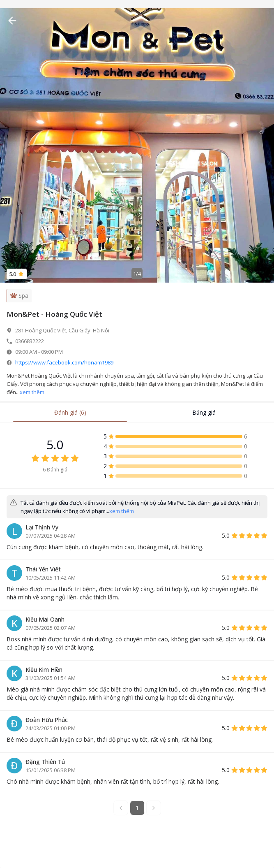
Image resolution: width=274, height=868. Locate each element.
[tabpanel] (137, 632)
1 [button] (137, 808)
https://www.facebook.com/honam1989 (64, 362)
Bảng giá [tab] (204, 412)
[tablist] (137, 413)
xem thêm (32, 392)
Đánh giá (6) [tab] (70, 412)
